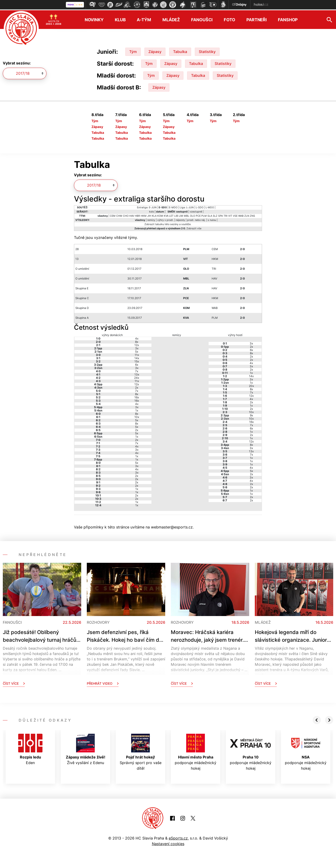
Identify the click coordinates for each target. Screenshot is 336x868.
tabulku (160, 223)
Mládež (171, 19)
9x (251, 414)
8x (137, 341)
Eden (30, 748)
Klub (120, 19)
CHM (119, 215)
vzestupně (196, 211)
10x (137, 416)
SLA (210, 215)
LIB (176, 215)
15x (137, 360)
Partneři (257, 19)
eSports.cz (178, 837)
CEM (113, 215)
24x (137, 377)
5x (137, 351)
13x (137, 374)
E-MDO (173, 207)
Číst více (14, 682)
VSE (235, 215)
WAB (241, 215)
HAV (132, 215)
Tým (133, 51)
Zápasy (155, 51)
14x (137, 357)
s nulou (212, 219)
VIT (230, 215)
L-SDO (200, 207)
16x (137, 396)
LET (171, 215)
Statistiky (207, 51)
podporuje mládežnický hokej (196, 751)
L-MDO (210, 207)
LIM (181, 215)
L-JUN (190, 207)
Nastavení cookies (168, 843)
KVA (166, 215)
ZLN (247, 215)
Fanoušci (202, 19)
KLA (154, 215)
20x (251, 385)
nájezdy (180, 219)
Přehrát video (103, 682)
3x (137, 347)
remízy (151, 219)
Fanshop (288, 19)
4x (137, 338)
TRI (226, 215)
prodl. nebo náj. (196, 219)
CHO (126, 215)
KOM (160, 215)
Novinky (94, 19)
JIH (149, 215)
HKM (144, 215)
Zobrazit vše (194, 228)
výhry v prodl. (165, 219)
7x (137, 370)
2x (137, 387)
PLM (204, 215)
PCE (198, 215)
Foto (229, 19)
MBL (187, 215)
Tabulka (180, 51)
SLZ (215, 215)
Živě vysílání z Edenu (86, 748)
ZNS (252, 215)
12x (137, 344)
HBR (137, 215)
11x (137, 354)
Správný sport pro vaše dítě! (141, 751)
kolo (152, 211)
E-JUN (153, 207)
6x (137, 364)
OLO (192, 215)
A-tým (144, 19)
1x (137, 409)
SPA (220, 215)
